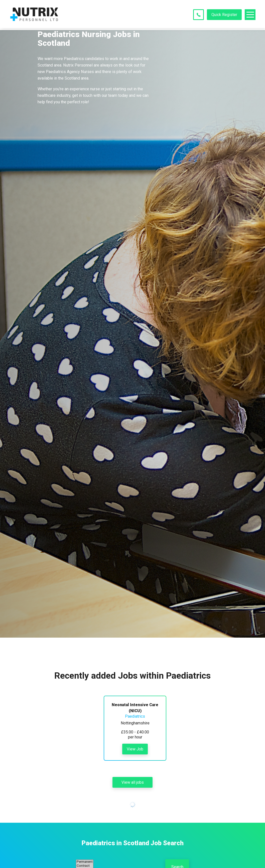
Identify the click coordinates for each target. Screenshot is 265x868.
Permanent (85, 862)
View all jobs (133, 782)
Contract (85, 866)
